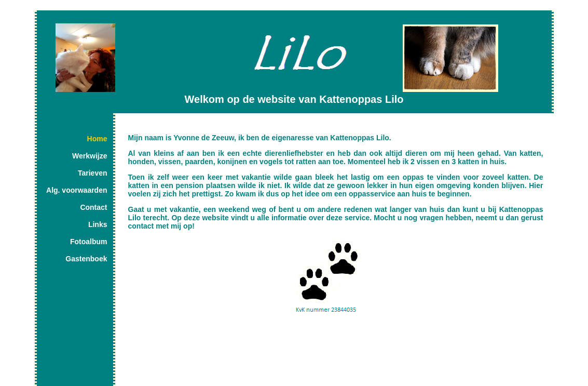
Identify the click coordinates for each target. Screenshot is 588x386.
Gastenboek (86, 259)
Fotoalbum (89, 242)
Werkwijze (90, 156)
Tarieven (93, 173)
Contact (93, 207)
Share (125, 320)
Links (98, 224)
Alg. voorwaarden (77, 190)
